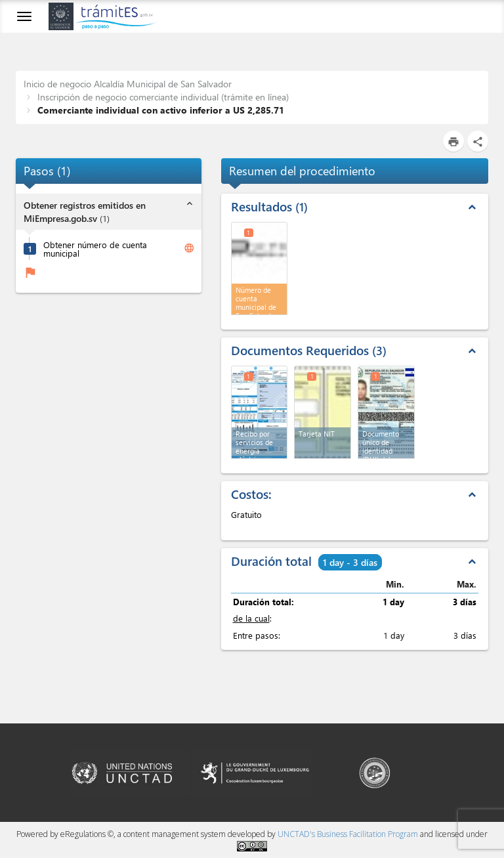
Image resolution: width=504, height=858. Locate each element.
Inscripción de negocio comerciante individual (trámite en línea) (162, 97)
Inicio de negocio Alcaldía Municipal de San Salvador (128, 84)
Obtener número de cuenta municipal (95, 249)
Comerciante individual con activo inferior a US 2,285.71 (159, 110)
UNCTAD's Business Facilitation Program (348, 834)
